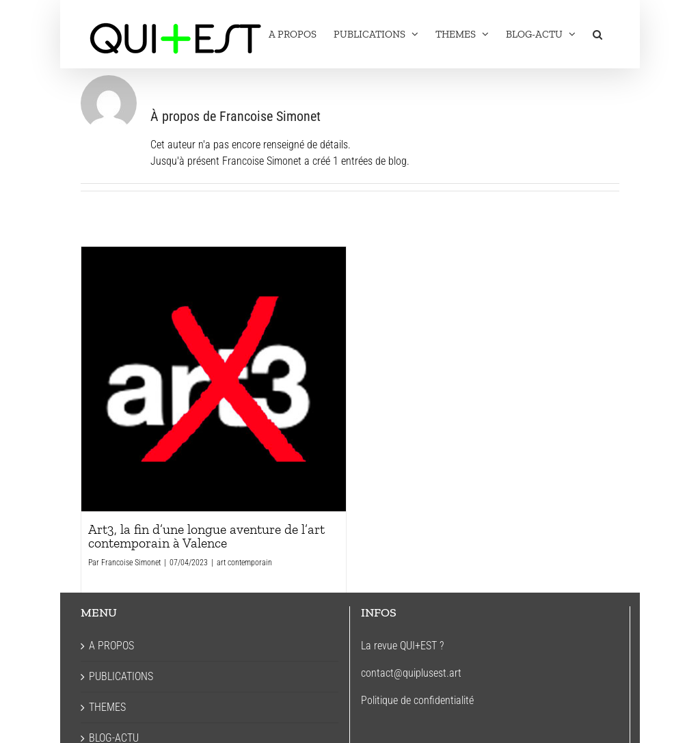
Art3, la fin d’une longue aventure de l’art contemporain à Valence (206, 536)
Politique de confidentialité (417, 685)
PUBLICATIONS (121, 661)
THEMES (107, 691)
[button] (597, 34)
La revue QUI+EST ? (402, 630)
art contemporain (244, 563)
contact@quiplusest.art (411, 657)
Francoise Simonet (131, 563)
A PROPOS (111, 630)
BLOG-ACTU (114, 722)
